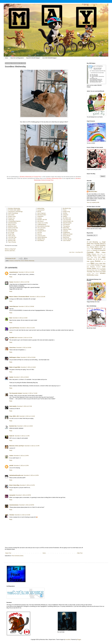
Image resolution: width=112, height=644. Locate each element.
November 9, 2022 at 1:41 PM (32, 446)
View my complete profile (93, 202)
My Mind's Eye (67, 208)
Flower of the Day (13, 228)
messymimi (12, 495)
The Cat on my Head (99, 272)
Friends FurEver (101, 256)
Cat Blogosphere (97, 249)
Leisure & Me (12, 239)
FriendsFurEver (42, 231)
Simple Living (12, 216)
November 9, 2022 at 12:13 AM (26, 272)
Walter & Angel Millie (15, 367)
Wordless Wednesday (14, 208)
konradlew (68, 640)
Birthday (92, 247)
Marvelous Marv (42, 215)
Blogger (79, 640)
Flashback (94, 254)
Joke (101, 259)
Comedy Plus (17, 261)
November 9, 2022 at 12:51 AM (37, 297)
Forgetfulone (66, 232)
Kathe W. (12, 436)
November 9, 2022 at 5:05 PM (23, 495)
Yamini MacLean (14, 306)
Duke (11, 318)
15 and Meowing (92, 242)
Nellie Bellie (102, 263)
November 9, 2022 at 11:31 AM (27, 416)
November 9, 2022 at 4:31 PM (27, 485)
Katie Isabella (13, 406)
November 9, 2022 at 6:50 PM (27, 505)
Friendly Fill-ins (92, 256)
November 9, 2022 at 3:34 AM (24, 348)
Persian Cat (11, 218)
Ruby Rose (66, 237)
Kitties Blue (66, 228)
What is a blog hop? (10, 249)
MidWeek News (12, 226)
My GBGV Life (67, 218)
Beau (88, 247)
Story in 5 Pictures (101, 268)
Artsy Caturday (95, 244)
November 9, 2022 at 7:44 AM (30, 393)
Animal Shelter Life (68, 221)
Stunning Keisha (90, 270)
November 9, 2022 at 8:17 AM (24, 406)
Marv (93, 263)
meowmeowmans (14, 505)
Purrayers (98, 267)
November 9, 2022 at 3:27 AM (25, 338)
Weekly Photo (41, 239)
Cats (91, 250)
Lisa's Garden (67, 240)
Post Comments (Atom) (17, 556)
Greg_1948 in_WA (14, 416)
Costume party (41, 236)
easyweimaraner (14, 272)
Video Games (95, 273)
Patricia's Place (67, 229)
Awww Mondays (101, 245)
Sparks (94, 268)
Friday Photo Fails (101, 254)
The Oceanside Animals (16, 393)
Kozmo (22, 261)
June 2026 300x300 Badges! (49, 58)
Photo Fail (89, 265)
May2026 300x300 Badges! (33, 58)
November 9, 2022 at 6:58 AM (21, 377)
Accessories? (41, 210)
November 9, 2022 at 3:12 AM (27, 328)
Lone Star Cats (12, 237)
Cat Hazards (66, 224)
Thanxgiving (66, 226)
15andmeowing (12, 223)
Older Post (80, 553)
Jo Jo (98, 259)
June (104, 259)
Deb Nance (40, 221)
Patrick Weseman (42, 237)
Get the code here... (10, 251)
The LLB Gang (41, 228)
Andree (11, 456)
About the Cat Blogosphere (17, 58)
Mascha (39, 234)
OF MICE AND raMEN (14, 210)
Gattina (65, 216)
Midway (97, 263)
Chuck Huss (13, 348)
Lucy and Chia (67, 220)
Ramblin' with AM (42, 220)
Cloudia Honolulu (13, 231)
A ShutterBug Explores (14, 221)
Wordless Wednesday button (54, 178)
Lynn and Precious (14, 328)
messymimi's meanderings (15, 212)
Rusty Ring (11, 234)
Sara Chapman (41, 213)
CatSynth (65, 231)
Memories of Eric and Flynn (17, 446)
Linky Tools (72, 252)
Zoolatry (40, 218)
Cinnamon (11, 261)
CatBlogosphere (42, 224)
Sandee (11, 377)
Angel (100, 242)
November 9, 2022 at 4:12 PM (21, 466)
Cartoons (89, 249)
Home (6, 58)
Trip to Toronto (12, 242)
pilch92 (11, 466)
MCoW (39, 212)
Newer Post (8, 553)
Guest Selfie (97, 257)
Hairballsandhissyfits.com (16, 475)
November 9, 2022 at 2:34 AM (20, 318)
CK (105, 247)
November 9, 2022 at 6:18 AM (28, 367)
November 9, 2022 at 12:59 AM (26, 306)
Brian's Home (12, 224)
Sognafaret (40, 216)
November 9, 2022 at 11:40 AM (25, 426)
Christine (12, 515)
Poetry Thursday (95, 265)
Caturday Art (96, 250)
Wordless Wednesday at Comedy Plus (30, 177)
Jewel (94, 259)
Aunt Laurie (93, 245)
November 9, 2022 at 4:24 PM (31, 475)
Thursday (89, 273)
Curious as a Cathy (43, 223)
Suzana (65, 213)
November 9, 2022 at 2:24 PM (21, 456)
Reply (11, 277)
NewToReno (41, 240)
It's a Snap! (11, 232)
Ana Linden (11, 215)
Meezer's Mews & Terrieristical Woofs (19, 297)
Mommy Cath (12, 240)
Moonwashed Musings (43, 226)
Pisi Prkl (40, 232)
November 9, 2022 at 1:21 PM (22, 436)
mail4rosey (11, 220)
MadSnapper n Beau (15, 357)
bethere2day (41, 208)
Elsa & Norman (12, 229)
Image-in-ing (66, 212)
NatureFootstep (67, 223)
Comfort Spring (67, 239)
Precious (92, 267)
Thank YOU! (97, 270)
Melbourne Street (68, 234)
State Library (12, 236)
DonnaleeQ (40, 229)
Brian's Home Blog (14, 485)
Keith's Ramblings (13, 213)
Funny (65, 210)
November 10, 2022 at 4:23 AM (22, 515)
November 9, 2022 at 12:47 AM (21, 282)
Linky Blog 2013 (79, 252)
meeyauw (66, 215)
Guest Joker (90, 257)
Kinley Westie (67, 236)
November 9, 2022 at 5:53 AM (28, 357)
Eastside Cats (13, 426)
